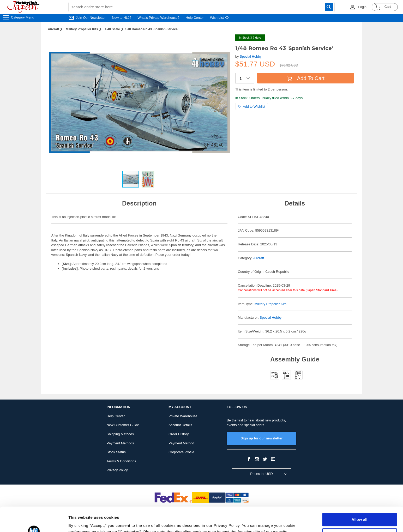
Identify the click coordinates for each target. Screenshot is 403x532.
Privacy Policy (117, 470)
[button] (221, 44)
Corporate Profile (181, 452)
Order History (179, 434)
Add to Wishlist (252, 107)
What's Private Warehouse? (159, 18)
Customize (360, 510)
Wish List (219, 18)
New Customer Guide (123, 425)
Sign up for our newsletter (261, 438)
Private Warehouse (183, 416)
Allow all (360, 495)
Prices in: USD (261, 474)
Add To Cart (306, 78)
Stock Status (116, 452)
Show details (80, 522)
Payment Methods (120, 443)
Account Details (180, 425)
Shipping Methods (120, 434)
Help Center (195, 18)
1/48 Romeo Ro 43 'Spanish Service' (152, 29)
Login (362, 7)
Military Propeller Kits (82, 29)
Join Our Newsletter (91, 18)
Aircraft (54, 29)
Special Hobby (251, 56)
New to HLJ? (122, 18)
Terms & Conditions (121, 461)
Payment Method (181, 443)
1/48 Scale (112, 29)
